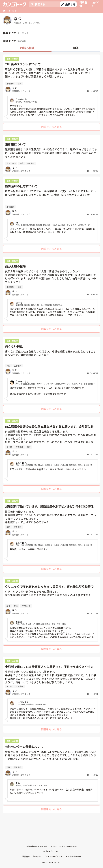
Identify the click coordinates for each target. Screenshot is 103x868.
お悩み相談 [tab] (27, 48)
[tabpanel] (51, 435)
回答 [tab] (76, 48)
